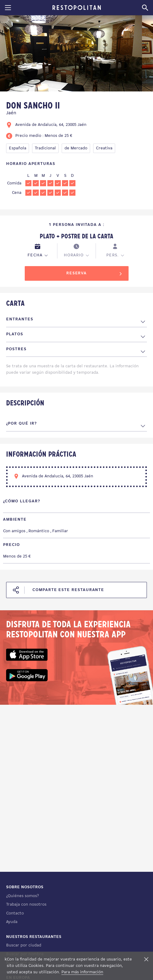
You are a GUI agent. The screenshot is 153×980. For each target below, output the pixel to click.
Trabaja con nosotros (26, 905)
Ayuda (12, 922)
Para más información (82, 972)
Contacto (15, 913)
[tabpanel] (71, 54)
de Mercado (76, 148)
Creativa (104, 148)
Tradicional (45, 148)
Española (18, 148)
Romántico (39, 531)
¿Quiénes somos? (22, 896)
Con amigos (14, 531)
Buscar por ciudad (24, 945)
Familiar (60, 531)
